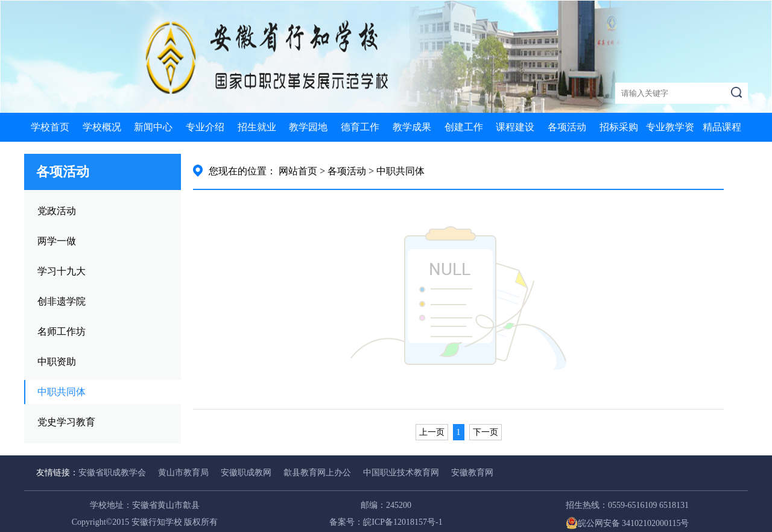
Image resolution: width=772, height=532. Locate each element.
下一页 (486, 432)
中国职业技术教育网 (401, 473)
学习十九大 (62, 271)
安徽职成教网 (246, 473)
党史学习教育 (66, 422)
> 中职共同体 (397, 171)
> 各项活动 (343, 171)
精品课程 (722, 127)
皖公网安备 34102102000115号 (628, 523)
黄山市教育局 (183, 473)
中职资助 (57, 362)
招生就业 (257, 127)
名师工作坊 (62, 331)
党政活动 (57, 211)
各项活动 (567, 127)
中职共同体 (62, 392)
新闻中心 (153, 127)
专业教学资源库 (670, 141)
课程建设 (515, 127)
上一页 (432, 432)
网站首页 (298, 171)
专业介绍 (205, 127)
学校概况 (102, 127)
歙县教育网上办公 (317, 473)
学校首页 (50, 127)
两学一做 (57, 241)
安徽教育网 (472, 473)
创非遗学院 (62, 301)
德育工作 (360, 127)
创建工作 (464, 127)
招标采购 (619, 127)
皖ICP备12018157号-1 (403, 522)
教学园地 (308, 127)
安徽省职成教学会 (112, 473)
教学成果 (412, 127)
